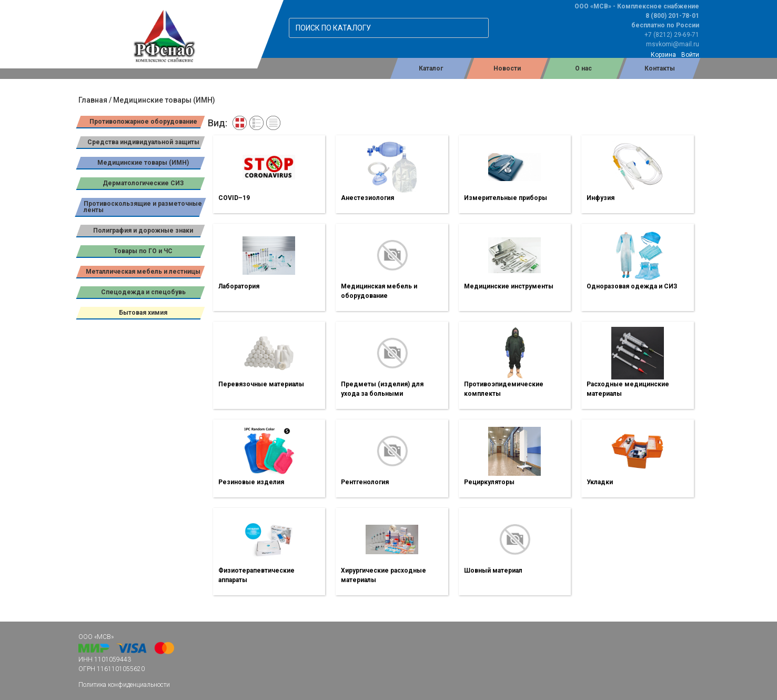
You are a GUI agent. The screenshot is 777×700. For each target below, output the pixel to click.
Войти (690, 55)
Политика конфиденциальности (124, 685)
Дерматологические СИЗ (143, 183)
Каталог (431, 68)
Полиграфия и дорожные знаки (143, 231)
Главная (93, 100)
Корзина (663, 55)
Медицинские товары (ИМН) (143, 163)
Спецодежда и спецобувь (143, 292)
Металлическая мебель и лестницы (143, 272)
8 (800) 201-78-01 (672, 16)
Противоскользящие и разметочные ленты (143, 207)
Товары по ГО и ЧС (143, 251)
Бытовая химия (143, 313)
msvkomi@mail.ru (673, 44)
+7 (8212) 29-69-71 (672, 35)
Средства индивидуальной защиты (143, 142)
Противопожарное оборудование (143, 122)
